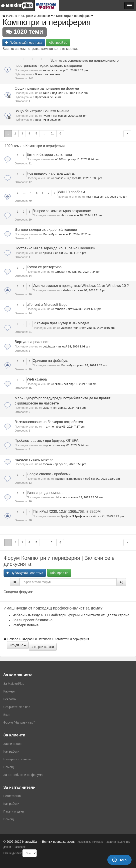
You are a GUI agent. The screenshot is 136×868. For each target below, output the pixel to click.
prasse (59, 178)
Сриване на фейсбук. (50, 361)
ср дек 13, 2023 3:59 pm (70, 464)
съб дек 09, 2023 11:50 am (102, 479)
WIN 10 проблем (71, 192)
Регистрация (12, 796)
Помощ (9, 767)
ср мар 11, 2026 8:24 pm (83, 159)
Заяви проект (13, 744)
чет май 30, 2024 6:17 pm (85, 309)
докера (47, 253)
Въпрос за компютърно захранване (62, 211)
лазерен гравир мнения (34, 459)
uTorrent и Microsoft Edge (47, 305)
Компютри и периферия (75, 16)
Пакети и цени (14, 811)
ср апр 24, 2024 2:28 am (91, 365)
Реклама (10, 699)
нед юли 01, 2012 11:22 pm (70, 93)
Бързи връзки (43, 647)
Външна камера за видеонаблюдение (46, 230)
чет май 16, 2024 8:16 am (98, 328)
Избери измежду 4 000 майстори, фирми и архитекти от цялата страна (71, 615)
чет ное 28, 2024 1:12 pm (85, 215)
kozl (88, 197)
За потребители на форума (23, 775)
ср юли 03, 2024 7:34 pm (84, 272)
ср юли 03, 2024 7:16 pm (90, 290)
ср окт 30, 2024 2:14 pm (71, 253)
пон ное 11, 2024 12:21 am (75, 234)
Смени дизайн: (13, 853)
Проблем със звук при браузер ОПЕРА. (47, 441)
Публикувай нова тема (24, 43)
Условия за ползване (91, 842)
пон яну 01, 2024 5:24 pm (72, 445)
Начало (10, 16)
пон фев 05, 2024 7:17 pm (68, 427)
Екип (7, 715)
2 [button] (15, 134)
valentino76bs (69, 328)
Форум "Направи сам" (19, 722)
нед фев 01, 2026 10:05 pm (84, 178)
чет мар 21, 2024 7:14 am (69, 408)
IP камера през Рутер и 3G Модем (61, 323)
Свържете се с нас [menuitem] (17, 707)
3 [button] (22, 134)
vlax (63, 215)
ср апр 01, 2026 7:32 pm (72, 70)
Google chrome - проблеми (49, 474)
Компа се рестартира (44, 267)
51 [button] (52, 134)
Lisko (46, 408)
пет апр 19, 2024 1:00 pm (80, 384)
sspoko (47, 464)
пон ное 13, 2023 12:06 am (85, 497)
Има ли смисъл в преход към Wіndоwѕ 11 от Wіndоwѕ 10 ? (81, 286)
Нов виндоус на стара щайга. (51, 173)
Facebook (20, 847)
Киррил (47, 445)
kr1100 (59, 159)
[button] (127, 134)
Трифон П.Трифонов (68, 479)
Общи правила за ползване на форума (47, 88)
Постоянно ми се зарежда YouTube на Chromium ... (57, 248)
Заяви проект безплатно (32, 620)
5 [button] (36, 134)
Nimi (58, 384)
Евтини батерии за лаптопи (49, 155)
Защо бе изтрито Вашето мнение (42, 111)
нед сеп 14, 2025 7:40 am (111, 197)
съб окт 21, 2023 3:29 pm (107, 516)
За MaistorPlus (14, 684)
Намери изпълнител (18, 759)
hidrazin (60, 497)
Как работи (11, 752)
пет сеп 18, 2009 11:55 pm (70, 116)
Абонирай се (58, 43)
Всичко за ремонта (47, 74)
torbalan (60, 272)
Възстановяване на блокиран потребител (49, 422)
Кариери (9, 691)
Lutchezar (49, 346)
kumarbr (48, 70)
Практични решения (48, 97)
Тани (46, 93)
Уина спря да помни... (45, 493)
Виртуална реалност (32, 342)
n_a (45, 427)
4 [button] (29, 134)
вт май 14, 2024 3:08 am (74, 346)
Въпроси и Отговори (37, 16)
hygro (46, 116)
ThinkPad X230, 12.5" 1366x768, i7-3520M (67, 512)
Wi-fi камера (37, 379)
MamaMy (49, 234)
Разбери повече (26, 625)
